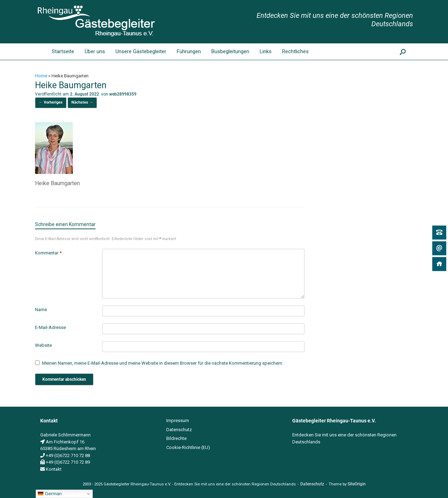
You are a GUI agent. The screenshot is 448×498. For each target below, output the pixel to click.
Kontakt (54, 469)
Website (43, 345)
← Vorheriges (51, 102)
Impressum (178, 420)
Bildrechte (176, 438)
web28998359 (123, 94)
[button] (403, 52)
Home (41, 76)
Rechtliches (295, 51)
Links (266, 51)
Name (41, 310)
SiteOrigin (357, 484)
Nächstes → (82, 102)
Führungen (189, 51)
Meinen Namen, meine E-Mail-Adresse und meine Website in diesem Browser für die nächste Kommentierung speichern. (163, 363)
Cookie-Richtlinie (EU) (188, 447)
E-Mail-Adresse (50, 327)
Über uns (95, 51)
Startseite (57, 51)
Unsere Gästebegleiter (141, 51)
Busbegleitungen (230, 51)
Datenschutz (179, 430)
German (50, 494)
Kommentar (48, 253)
